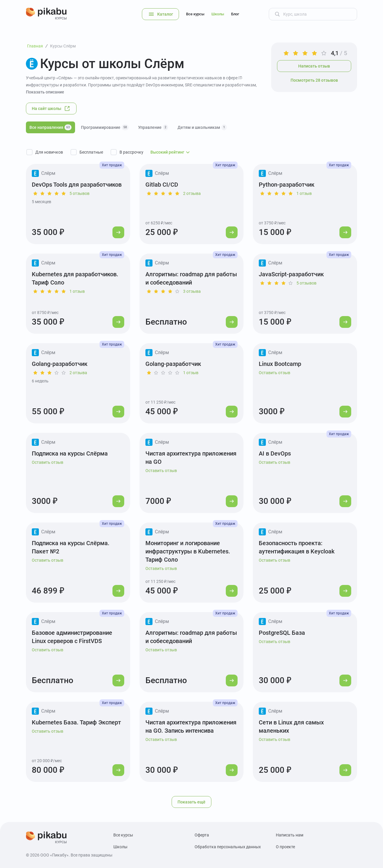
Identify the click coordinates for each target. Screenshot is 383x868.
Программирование (105, 127)
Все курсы (195, 14)
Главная (35, 46)
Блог (235, 14)
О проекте (285, 847)
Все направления (50, 127)
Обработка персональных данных (228, 847)
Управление (153, 127)
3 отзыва (192, 291)
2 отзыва (192, 193)
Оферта (202, 835)
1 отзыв (304, 193)
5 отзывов (79, 193)
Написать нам (290, 835)
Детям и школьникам (202, 127)
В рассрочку (131, 152)
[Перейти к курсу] (118, 232)
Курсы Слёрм (63, 46)
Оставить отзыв (275, 373)
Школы (218, 14)
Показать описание (45, 92)
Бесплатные (91, 152)
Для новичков (49, 152)
